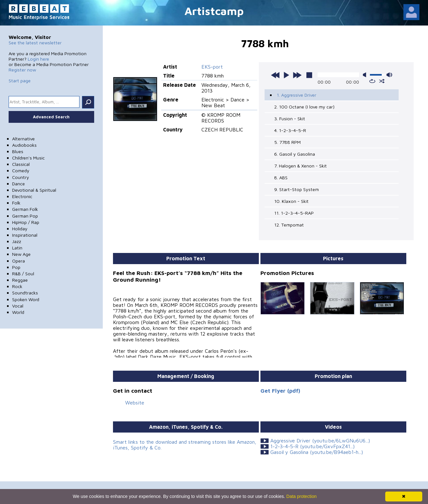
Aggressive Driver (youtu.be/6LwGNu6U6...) (320, 441)
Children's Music (28, 158)
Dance (19, 184)
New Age (21, 254)
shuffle (382, 81)
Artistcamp (214, 11)
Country (21, 177)
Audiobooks (24, 145)
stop (309, 75)
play (286, 75)
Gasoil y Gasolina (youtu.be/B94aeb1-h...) (317, 452)
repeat (372, 81)
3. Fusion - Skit (290, 119)
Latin (17, 248)
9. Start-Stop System (297, 189)
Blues (18, 151)
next (297, 75)
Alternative (23, 139)
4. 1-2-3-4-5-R (290, 130)
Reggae (20, 280)
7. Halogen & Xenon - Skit (300, 166)
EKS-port (212, 67)
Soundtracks (25, 293)
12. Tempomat (289, 225)
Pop (16, 267)
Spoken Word (26, 299)
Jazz (17, 241)
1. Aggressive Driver (297, 95)
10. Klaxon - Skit (291, 201)
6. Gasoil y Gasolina (295, 154)
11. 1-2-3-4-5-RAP (294, 213)
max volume (389, 75)
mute (366, 75)
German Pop (25, 216)
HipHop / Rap (26, 222)
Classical (21, 164)
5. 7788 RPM (287, 142)
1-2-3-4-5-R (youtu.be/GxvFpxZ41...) (312, 446)
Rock (17, 286)
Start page (20, 81)
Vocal (18, 306)
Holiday (20, 229)
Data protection (301, 496)
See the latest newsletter (35, 43)
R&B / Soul (23, 274)
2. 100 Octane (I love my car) (304, 107)
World (18, 312)
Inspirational (25, 235)
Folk (16, 203)
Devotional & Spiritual (34, 190)
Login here (38, 59)
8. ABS (281, 178)
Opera (19, 261)
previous (275, 75)
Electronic (22, 196)
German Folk (25, 209)
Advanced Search (51, 117)
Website (135, 403)
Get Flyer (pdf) (280, 391)
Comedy (21, 170)
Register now (22, 70)
